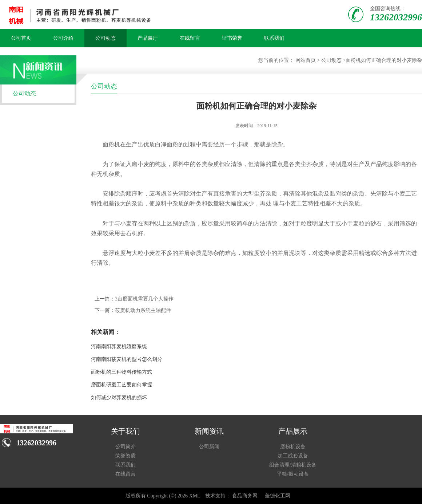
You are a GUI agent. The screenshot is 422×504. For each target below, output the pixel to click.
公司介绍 (63, 38)
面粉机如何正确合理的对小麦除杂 (384, 60)
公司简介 (126, 447)
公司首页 (21, 38)
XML (195, 496)
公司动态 (105, 38)
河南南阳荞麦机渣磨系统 (119, 346)
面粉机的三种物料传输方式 (122, 372)
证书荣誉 (232, 38)
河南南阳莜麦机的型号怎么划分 (127, 359)
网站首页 (306, 60)
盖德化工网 (278, 496)
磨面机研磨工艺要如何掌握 (122, 385)
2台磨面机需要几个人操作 (144, 299)
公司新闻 (209, 447)
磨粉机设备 (293, 447)
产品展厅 (148, 38)
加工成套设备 (293, 456)
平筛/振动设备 (293, 474)
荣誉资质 (126, 456)
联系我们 (274, 38)
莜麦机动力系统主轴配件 (143, 310)
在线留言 (190, 38)
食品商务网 (245, 496)
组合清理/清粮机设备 (293, 465)
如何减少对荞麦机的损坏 (119, 397)
